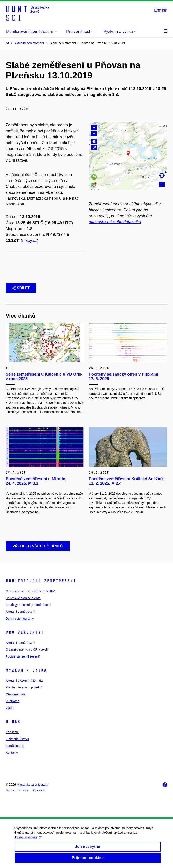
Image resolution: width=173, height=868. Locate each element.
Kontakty (12, 753)
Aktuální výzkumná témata (24, 681)
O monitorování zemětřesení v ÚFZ (30, 591)
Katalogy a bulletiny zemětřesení (28, 605)
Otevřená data (16, 694)
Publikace (13, 701)
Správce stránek (17, 790)
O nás (13, 722)
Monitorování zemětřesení (41, 581)
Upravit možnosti (28, 842)
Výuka (10, 708)
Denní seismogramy (20, 619)
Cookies (39, 790)
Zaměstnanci (15, 746)
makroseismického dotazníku (115, 222)
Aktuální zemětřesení (20, 612)
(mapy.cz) (30, 240)
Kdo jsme (12, 732)
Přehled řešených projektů (24, 687)
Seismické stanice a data (23, 598)
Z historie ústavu (17, 739)
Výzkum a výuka (26, 670)
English (161, 10)
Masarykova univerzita (32, 785)
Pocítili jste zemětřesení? (23, 656)
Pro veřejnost (25, 632)
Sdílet (21, 288)
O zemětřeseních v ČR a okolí (27, 649)
